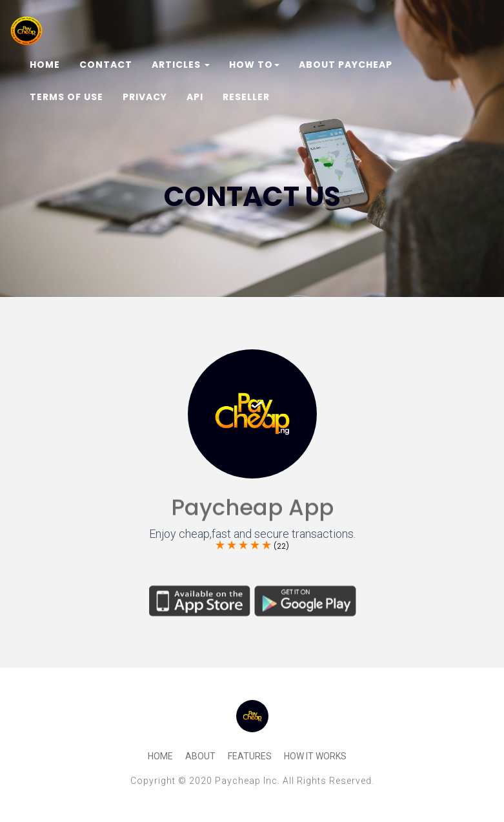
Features (250, 756)
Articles (181, 65)
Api (195, 97)
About (200, 756)
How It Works (315, 756)
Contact (106, 65)
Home (45, 65)
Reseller (246, 97)
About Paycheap (346, 65)
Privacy (145, 97)
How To (254, 65)
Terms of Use (66, 97)
